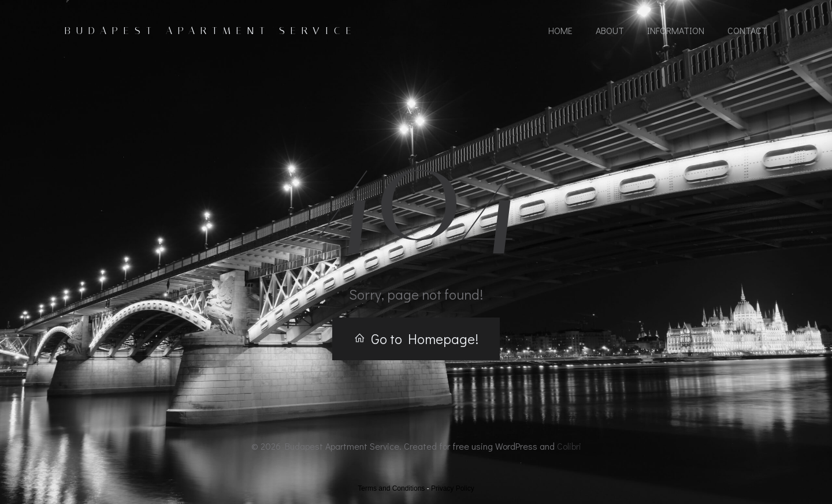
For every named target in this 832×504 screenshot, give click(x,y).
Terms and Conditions (391, 488)
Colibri (569, 446)
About (610, 30)
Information (676, 30)
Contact (747, 30)
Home (560, 30)
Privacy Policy (453, 488)
